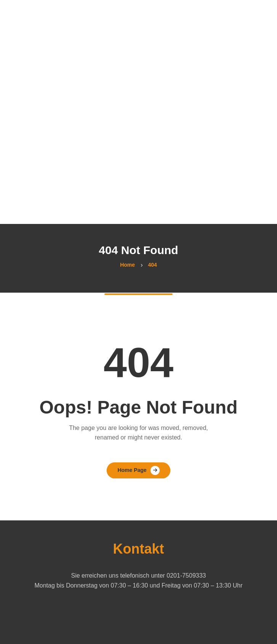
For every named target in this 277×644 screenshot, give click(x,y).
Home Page (132, 470)
